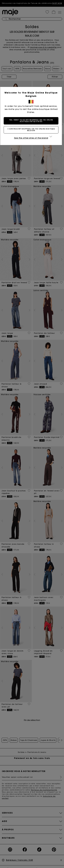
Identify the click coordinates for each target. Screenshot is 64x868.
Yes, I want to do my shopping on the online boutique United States (32, 121)
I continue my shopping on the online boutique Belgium (32, 130)
